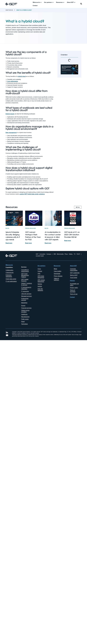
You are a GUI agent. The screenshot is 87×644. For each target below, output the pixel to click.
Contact (72, 297)
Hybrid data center (11, 279)
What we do (9, 10)
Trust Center (74, 278)
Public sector (25, 319)
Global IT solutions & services (27, 284)
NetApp (40, 284)
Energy (23, 306)
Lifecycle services (26, 294)
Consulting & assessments (25, 271)
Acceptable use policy (74, 284)
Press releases (58, 276)
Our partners (41, 266)
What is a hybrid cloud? (24, 10)
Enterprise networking (9, 276)
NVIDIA (40, 286)
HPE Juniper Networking (41, 281)
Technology (24, 324)
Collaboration (9, 270)
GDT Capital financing (25, 280)
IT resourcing (25, 291)
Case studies (58, 271)
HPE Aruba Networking (41, 277)
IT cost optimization (11, 281)
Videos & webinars (56, 279)
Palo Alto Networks (40, 290)
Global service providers (25, 311)
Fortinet (40, 271)
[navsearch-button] (81, 4)
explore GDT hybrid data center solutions (32, 194)
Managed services (26, 296)
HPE (39, 274)
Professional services (25, 299)
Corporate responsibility (74, 270)
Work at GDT (74, 275)
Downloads (57, 274)
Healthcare (24, 314)
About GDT (73, 266)
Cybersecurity (10, 273)
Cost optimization (13, 81)
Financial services (26, 308)
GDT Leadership (75, 273)
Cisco (39, 269)
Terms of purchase (73, 291)
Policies (72, 281)
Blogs (55, 269)
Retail (23, 322)
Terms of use (74, 294)
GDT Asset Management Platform (25, 275)
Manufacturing (25, 317)
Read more (9, 243)
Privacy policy (74, 288)
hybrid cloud (22, 76)
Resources (57, 266)
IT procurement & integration (26, 288)
